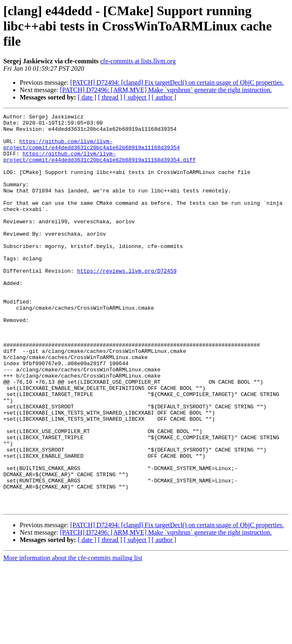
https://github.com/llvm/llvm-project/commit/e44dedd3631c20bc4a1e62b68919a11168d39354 (92, 151)
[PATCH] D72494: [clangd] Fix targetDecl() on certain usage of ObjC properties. (177, 82)
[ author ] (164, 97)
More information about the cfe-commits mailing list (73, 637)
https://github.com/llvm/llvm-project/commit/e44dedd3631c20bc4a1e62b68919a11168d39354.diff (100, 166)
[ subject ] (137, 97)
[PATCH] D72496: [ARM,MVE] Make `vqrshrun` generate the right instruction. (166, 90)
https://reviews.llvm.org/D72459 (127, 303)
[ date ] (87, 97)
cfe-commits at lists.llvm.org (138, 61)
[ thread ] (110, 97)
